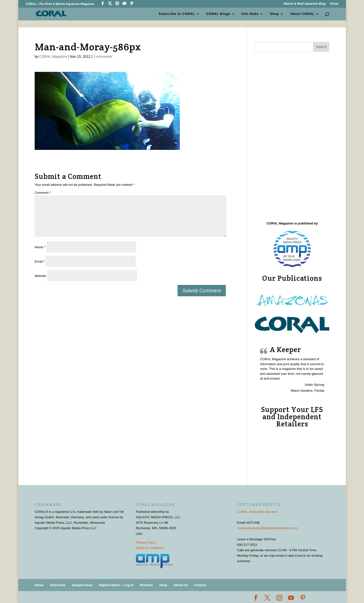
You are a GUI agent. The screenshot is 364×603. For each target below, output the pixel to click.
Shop (274, 14)
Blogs (218, 14)
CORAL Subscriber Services (257, 512)
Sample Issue (82, 585)
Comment (43, 193)
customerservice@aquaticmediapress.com (267, 528)
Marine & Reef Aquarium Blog (305, 4)
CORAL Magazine (53, 56)
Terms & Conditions (150, 548)
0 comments (103, 56)
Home (334, 4)
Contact (200, 585)
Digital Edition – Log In (116, 585)
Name (40, 247)
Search (321, 47)
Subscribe (58, 585)
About (302, 14)
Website (40, 276)
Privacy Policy (146, 542)
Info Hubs (250, 14)
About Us (181, 585)
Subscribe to (177, 14)
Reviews (146, 585)
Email (40, 261)
